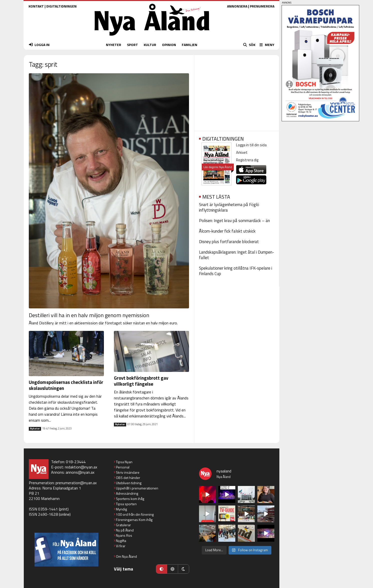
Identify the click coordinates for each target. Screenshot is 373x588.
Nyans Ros (124, 535)
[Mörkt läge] (183, 569)
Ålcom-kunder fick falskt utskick (227, 231)
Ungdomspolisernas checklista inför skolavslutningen (66, 385)
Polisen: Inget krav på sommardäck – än (234, 221)
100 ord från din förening (135, 514)
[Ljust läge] (172, 569)
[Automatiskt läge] (161, 569)
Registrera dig (247, 160)
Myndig (121, 509)
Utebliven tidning (129, 483)
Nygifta (121, 541)
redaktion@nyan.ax (81, 467)
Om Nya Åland (126, 556)
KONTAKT (36, 6)
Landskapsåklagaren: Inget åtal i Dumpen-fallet (237, 255)
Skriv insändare (128, 472)
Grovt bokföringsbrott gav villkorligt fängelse (141, 381)
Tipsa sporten (126, 504)
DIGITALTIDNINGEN (61, 6)
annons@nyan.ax (80, 472)
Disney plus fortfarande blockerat (229, 242)
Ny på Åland (125, 530)
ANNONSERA (237, 6)
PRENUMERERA (262, 6)
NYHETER (114, 45)
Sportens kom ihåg (130, 499)
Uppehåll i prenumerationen (137, 488)
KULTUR (150, 45)
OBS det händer (128, 478)
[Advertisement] (237, 91)
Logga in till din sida (251, 145)
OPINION (169, 45)
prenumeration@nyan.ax (76, 483)
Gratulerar (123, 525)
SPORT (132, 45)
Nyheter (35, 429)
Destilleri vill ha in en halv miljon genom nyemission (89, 315)
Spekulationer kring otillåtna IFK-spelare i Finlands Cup (236, 271)
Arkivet (242, 152)
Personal (123, 467)
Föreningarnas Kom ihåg (134, 520)
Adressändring (127, 493)
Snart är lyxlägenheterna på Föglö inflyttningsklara (229, 207)
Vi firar (121, 546)
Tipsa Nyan (124, 462)
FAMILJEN (190, 45)
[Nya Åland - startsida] (152, 37)
